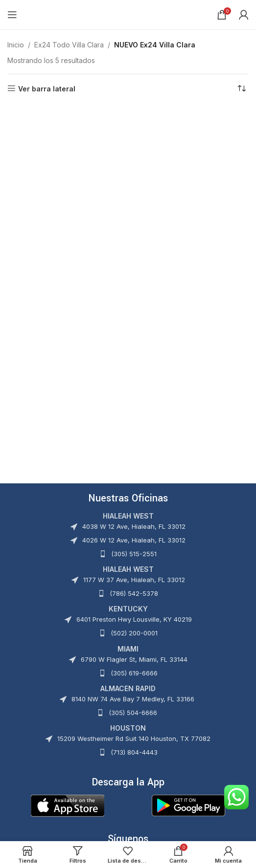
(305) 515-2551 (134, 554)
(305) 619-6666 (134, 673)
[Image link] (68, 805)
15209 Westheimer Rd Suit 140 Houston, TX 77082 (134, 738)
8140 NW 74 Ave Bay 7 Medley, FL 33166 (133, 699)
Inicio (16, 45)
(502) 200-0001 (134, 633)
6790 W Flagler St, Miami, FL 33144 (134, 659)
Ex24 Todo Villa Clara (69, 45)
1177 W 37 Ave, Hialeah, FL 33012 (134, 580)
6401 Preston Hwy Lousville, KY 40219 (134, 619)
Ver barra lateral (47, 88)
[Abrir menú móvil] (12, 15)
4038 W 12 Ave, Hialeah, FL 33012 (134, 526)
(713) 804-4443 (134, 752)
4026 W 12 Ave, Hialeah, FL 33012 (134, 540)
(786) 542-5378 (134, 593)
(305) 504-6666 (133, 713)
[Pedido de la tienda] (241, 89)
